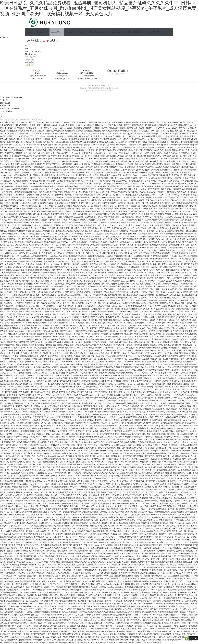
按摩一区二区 (121, 217)
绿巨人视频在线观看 (81, 529)
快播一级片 (7, 526)
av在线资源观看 (190, 398)
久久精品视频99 (56, 615)
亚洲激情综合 (135, 292)
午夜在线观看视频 (78, 609)
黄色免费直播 (84, 281)
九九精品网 (112, 398)
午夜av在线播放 (28, 398)
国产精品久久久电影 (133, 401)
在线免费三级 (113, 273)
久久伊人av (55, 526)
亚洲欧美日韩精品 (153, 476)
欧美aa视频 (128, 312)
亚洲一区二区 (96, 440)
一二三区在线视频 (128, 406)
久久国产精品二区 (110, 348)
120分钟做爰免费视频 (46, 556)
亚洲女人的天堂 (134, 337)
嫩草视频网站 (46, 476)
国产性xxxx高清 (179, 634)
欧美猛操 (39, 264)
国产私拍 (131, 431)
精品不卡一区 (156, 554)
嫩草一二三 (5, 314)
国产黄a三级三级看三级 (67, 295)
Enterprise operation (62, 79)
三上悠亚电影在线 (112, 579)
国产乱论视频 (103, 490)
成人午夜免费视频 (179, 203)
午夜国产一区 (67, 490)
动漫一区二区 (115, 501)
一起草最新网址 (84, 164)
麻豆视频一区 (152, 231)
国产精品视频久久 (14, 590)
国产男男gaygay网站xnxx (129, 134)
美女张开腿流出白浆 (114, 287)
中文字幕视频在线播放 (121, 228)
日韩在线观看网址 (78, 173)
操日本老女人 (115, 303)
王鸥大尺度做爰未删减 (71, 275)
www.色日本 (85, 200)
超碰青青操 (59, 195)
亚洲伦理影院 (172, 412)
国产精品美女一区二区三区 (121, 456)
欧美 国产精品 (150, 181)
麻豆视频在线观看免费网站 (86, 225)
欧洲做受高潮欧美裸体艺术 (24, 426)
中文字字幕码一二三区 (115, 220)
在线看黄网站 (178, 125)
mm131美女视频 (20, 576)
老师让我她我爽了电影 (64, 145)
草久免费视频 (144, 214)
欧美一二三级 (19, 317)
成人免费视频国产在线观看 (28, 220)
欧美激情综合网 (139, 264)
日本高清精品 (125, 242)
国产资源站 (105, 284)
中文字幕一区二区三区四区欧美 (100, 150)
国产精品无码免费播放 (41, 231)
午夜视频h (20, 423)
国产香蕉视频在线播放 (115, 156)
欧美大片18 (127, 298)
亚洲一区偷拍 (10, 203)
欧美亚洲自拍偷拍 (64, 470)
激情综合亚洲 (42, 509)
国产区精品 (104, 278)
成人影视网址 (192, 195)
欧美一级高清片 (71, 487)
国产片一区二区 (9, 339)
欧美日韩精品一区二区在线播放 (41, 598)
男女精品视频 (41, 378)
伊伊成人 (133, 381)
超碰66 (50, 378)
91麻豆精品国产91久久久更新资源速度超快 (128, 453)
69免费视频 (188, 451)
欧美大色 (85, 209)
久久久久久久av (88, 453)
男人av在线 (56, 248)
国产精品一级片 (81, 492)
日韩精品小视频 (84, 417)
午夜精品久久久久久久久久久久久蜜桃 (165, 167)
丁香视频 (91, 320)
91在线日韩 (33, 242)
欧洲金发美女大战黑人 (138, 189)
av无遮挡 (115, 445)
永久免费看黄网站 (185, 503)
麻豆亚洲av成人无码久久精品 (161, 356)
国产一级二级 (12, 378)
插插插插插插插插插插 (172, 420)
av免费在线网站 (63, 200)
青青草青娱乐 (94, 192)
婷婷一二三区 (101, 236)
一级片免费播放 (123, 211)
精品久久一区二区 (113, 384)
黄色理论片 (75, 367)
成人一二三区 (29, 609)
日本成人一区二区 (164, 195)
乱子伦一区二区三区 (11, 373)
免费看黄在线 (87, 153)
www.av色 (98, 181)
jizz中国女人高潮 (32, 317)
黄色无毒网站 (16, 359)
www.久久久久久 (132, 478)
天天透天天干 (191, 253)
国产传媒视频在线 (41, 367)
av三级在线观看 (28, 337)
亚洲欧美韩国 (35, 481)
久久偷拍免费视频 (167, 275)
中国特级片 (146, 556)
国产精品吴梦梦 (99, 478)
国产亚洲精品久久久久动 (165, 456)
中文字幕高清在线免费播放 (173, 186)
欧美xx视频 (133, 150)
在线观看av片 (134, 462)
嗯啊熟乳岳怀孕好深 (177, 245)
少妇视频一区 (107, 523)
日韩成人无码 (95, 523)
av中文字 (161, 378)
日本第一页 (53, 442)
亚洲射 (134, 434)
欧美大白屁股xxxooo (96, 125)
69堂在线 (163, 198)
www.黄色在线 (6, 181)
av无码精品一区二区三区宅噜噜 (159, 234)
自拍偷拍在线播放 (124, 270)
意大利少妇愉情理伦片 (108, 253)
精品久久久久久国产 (86, 298)
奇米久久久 (17, 417)
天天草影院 (143, 273)
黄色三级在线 (26, 637)
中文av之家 (125, 353)
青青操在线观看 (77, 364)
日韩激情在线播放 (73, 147)
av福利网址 (105, 192)
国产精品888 (75, 217)
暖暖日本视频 (151, 200)
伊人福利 (70, 234)
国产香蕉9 (43, 192)
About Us (56, 32)
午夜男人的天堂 (189, 342)
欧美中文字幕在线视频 (94, 145)
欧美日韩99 (27, 417)
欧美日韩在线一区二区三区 (67, 262)
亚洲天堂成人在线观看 (72, 356)
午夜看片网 (183, 259)
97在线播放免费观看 (161, 523)
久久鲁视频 (46, 309)
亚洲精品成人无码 (72, 373)
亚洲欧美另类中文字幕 (10, 206)
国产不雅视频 (25, 548)
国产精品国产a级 (87, 520)
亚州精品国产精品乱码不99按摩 (66, 211)
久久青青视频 (115, 565)
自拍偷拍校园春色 (57, 373)
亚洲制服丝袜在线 (41, 134)
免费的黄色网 (106, 495)
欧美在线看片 (28, 370)
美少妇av (154, 211)
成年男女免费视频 (12, 403)
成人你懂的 (140, 431)
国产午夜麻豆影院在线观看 (165, 306)
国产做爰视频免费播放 (9, 592)
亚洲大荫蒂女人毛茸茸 (140, 584)
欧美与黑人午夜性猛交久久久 (61, 287)
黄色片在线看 (141, 601)
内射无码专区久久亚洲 (170, 476)
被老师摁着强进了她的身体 (104, 214)
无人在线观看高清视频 (158, 178)
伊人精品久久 (141, 342)
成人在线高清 (174, 181)
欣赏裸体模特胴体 (124, 476)
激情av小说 (82, 384)
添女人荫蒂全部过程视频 (20, 223)
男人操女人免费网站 (184, 287)
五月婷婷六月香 (44, 153)
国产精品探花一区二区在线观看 (94, 186)
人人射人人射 (75, 153)
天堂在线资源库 (163, 451)
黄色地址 (154, 159)
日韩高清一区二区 (51, 139)
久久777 (124, 136)
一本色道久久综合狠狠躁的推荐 (68, 186)
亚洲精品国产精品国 (64, 300)
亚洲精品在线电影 (51, 125)
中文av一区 (22, 542)
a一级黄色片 (83, 359)
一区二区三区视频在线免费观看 (151, 150)
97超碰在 (57, 448)
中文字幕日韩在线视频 (114, 125)
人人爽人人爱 (45, 423)
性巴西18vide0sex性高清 (26, 259)
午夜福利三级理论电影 (98, 178)
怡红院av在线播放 (81, 278)
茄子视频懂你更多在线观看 (81, 128)
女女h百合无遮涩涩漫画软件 (85, 490)
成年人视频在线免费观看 (99, 159)
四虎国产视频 (108, 128)
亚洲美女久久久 (94, 256)
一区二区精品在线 (123, 139)
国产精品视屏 (35, 234)
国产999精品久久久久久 (43, 284)
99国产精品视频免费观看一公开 (142, 173)
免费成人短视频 (95, 131)
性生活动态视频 (18, 312)
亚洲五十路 (177, 289)
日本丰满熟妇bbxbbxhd (130, 236)
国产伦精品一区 (149, 529)
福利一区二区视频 (102, 298)
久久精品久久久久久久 (140, 184)
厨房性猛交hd (178, 567)
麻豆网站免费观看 (134, 217)
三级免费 (117, 153)
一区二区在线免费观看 (65, 306)
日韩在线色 (94, 570)
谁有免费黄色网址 (74, 203)
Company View (31, 57)
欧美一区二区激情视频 (175, 253)
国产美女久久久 (143, 167)
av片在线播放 (128, 609)
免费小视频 (47, 623)
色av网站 (177, 192)
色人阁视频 (82, 601)
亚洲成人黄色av (96, 281)
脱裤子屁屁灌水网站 (148, 542)
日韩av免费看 (45, 495)
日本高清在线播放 (167, 537)
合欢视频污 (126, 223)
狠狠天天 (167, 175)
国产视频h (151, 412)
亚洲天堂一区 (140, 490)
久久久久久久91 (77, 342)
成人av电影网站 (16, 559)
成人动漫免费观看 (136, 487)
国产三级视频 (16, 537)
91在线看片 (97, 128)
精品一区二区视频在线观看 (185, 275)
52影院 (154, 618)
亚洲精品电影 (41, 590)
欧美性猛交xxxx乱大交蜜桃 (175, 250)
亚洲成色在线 (67, 214)
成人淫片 (60, 189)
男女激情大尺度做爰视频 (158, 348)
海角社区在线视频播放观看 (181, 406)
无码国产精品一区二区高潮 (77, 223)
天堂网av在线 (160, 325)
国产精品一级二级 (142, 609)
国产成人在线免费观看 (137, 278)
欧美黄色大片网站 (121, 412)
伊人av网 (98, 437)
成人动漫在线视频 (88, 217)
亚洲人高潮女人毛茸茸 (45, 195)
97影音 (183, 173)
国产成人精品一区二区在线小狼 (36, 198)
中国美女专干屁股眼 (58, 554)
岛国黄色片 (93, 223)
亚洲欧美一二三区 (68, 431)
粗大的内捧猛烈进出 (45, 145)
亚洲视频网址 (127, 501)
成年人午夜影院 (142, 161)
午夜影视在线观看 (162, 225)
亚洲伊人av (48, 264)
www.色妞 (139, 275)
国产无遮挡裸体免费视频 (88, 250)
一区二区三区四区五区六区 (26, 556)
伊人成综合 (79, 306)
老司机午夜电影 (127, 592)
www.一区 (12, 220)
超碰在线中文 (24, 409)
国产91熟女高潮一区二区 (113, 264)
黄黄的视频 (5, 345)
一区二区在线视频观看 (28, 592)
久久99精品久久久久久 (64, 175)
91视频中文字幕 (13, 250)
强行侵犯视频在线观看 (46, 289)
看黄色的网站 (187, 620)
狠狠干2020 (144, 259)
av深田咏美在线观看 (56, 348)
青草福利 (96, 242)
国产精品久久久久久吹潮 (148, 206)
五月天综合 (105, 184)
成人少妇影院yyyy (150, 606)
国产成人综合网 (124, 314)
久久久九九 (39, 520)
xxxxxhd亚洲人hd (22, 136)
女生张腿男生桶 (28, 540)
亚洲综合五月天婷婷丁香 (133, 437)
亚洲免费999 (179, 367)
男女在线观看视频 (174, 145)
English (51, 40)
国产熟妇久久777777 (131, 534)
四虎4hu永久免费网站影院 (10, 328)
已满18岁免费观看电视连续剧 (75, 256)
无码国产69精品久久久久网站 (167, 173)
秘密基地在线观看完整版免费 (49, 501)
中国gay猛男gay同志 (18, 345)
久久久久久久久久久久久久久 (79, 412)
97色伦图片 (154, 584)
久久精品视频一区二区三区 (139, 267)
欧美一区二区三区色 (126, 295)
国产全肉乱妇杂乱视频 (28, 334)
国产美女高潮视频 (113, 136)
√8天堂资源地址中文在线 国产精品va (44, 298)
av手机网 (91, 259)
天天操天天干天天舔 (60, 392)
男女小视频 (17, 289)
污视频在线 (20, 167)
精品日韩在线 (47, 225)
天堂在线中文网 (160, 147)
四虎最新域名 (55, 134)
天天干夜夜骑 (10, 259)
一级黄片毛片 (39, 370)
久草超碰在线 (49, 306)
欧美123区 (131, 356)
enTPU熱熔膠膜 (134, 32)
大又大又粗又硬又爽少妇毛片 (53, 484)
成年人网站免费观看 (137, 234)
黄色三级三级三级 (155, 175)
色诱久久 (102, 389)
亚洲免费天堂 (190, 186)
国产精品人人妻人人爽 (154, 487)
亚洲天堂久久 (159, 128)
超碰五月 (150, 278)
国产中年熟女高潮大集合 (83, 214)
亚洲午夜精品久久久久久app (74, 395)
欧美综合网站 (140, 323)
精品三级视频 (190, 395)
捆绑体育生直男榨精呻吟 (10, 431)
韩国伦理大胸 (113, 615)
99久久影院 (176, 364)
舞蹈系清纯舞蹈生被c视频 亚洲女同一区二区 (139, 403)
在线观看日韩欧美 (99, 334)
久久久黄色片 (144, 131)
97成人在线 (55, 325)
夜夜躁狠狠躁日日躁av (41, 529)
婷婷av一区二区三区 (179, 273)
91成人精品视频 (103, 306)
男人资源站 (94, 175)
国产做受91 (191, 487)
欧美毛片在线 (192, 203)
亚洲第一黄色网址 (101, 167)
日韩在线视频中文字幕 (153, 317)
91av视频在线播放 (7, 167)
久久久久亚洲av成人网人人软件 (177, 136)
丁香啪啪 (17, 476)
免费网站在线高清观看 (98, 481)
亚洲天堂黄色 (6, 509)
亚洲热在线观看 (49, 250)
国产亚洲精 (15, 306)
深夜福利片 (154, 161)
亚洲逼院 (149, 287)
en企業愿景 (29, 60)
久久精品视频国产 (7, 125)
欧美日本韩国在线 (99, 164)
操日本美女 (52, 351)
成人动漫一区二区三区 (71, 362)
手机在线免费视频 (158, 253)
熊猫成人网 (114, 167)
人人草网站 (107, 337)
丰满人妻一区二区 (64, 618)
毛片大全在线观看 (121, 292)
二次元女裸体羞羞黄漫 (181, 392)
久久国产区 (101, 554)
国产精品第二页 (7, 242)
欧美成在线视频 (156, 420)
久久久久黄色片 (59, 234)
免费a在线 (75, 328)
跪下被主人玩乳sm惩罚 (31, 248)
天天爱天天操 (29, 139)
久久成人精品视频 (69, 428)
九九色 (18, 281)
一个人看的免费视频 (56, 609)
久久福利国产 (162, 481)
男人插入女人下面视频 (125, 181)
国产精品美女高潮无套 (159, 245)
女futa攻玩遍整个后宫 (96, 156)
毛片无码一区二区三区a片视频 (184, 175)
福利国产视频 (96, 200)
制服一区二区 (182, 601)
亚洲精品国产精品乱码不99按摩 (60, 239)
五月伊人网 (123, 142)
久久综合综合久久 (36, 245)
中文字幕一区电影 (35, 125)
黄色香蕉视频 (72, 359)
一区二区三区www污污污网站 (141, 598)
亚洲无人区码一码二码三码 (33, 562)
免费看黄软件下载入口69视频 (24, 509)
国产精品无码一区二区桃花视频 (124, 409)
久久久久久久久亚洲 (69, 248)
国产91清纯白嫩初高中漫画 (70, 465)
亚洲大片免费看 (90, 590)
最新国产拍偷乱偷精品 (137, 328)
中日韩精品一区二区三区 (10, 637)
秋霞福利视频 (167, 428)
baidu (89, 85)
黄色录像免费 (119, 345)
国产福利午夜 (82, 131)
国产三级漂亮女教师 (142, 590)
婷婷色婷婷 (146, 618)
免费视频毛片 (139, 501)
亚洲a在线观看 (21, 125)
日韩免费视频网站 (38, 478)
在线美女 (10, 284)
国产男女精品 (179, 356)
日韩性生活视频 (76, 170)
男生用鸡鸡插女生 (88, 573)
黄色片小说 (130, 275)
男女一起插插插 (136, 317)
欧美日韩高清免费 (101, 364)
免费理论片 (164, 228)
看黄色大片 (121, 356)
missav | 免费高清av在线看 (83, 537)
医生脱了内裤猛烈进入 (71, 584)
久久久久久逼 (16, 370)
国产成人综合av (186, 373)
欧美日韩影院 (68, 615)
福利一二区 (24, 481)
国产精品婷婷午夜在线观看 (94, 317)
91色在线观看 (83, 495)
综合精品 (7, 548)
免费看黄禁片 (72, 250)
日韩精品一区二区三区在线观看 (148, 517)
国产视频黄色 (35, 175)
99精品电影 (138, 345)
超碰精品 (133, 195)
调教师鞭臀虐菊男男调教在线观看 (125, 259)
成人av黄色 (90, 629)
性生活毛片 (163, 606)
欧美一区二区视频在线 (70, 134)
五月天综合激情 (96, 264)
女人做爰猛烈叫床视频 (24, 284)
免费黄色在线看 (104, 189)
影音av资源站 (191, 618)
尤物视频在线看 (96, 623)
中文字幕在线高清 (31, 534)
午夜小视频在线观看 (122, 376)
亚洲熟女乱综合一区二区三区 (78, 351)
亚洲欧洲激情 (192, 250)
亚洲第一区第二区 (25, 631)
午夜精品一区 (131, 245)
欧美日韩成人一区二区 (130, 384)
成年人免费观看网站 (144, 498)
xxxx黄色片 (40, 618)
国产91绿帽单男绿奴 (67, 534)
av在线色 (137, 618)
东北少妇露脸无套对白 (94, 509)
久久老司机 (89, 139)
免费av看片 (157, 548)
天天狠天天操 (60, 359)
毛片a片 (59, 270)
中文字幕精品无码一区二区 (97, 173)
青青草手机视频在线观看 (32, 325)
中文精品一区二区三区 (104, 420)
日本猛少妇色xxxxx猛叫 (148, 629)
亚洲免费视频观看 (68, 131)
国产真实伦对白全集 (148, 134)
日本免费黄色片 (93, 345)
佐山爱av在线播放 (108, 289)
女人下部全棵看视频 (128, 167)
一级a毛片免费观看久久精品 (154, 401)
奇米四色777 (83, 325)
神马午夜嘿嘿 (163, 200)
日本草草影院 (185, 481)
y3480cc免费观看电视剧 (29, 206)
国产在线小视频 (28, 281)
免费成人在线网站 (112, 161)
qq (92, 85)
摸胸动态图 (179, 395)
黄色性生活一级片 (83, 253)
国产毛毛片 (143, 178)
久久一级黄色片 (182, 320)
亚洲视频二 (58, 225)
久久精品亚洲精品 (79, 337)
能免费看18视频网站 (48, 220)
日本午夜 (148, 376)
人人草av (119, 370)
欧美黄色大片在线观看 (28, 503)
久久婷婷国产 (173, 409)
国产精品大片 (90, 234)
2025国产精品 (185, 200)
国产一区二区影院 (113, 309)
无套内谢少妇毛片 (12, 445)
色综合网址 (48, 211)
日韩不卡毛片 (89, 409)
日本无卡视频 (122, 567)
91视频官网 (103, 526)
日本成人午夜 (29, 142)
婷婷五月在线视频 (171, 353)
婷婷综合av (46, 136)
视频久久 (125, 170)
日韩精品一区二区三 (27, 278)
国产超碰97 (178, 428)
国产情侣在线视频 (41, 453)
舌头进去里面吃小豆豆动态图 (93, 403)
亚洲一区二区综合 (141, 492)
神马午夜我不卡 (30, 145)
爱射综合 (167, 487)
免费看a (70, 278)
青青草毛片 (42, 503)
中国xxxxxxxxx (72, 245)
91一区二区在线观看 (73, 606)
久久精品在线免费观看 (30, 412)
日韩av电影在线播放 (121, 414)
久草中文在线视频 (102, 520)
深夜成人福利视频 (117, 275)
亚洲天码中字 (48, 223)
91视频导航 (105, 540)
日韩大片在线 (104, 501)
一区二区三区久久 (81, 175)
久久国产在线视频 (146, 128)
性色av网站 (63, 139)
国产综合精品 (115, 147)
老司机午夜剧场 (135, 142)
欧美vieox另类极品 (94, 609)
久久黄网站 (132, 392)
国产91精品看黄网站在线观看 (24, 442)
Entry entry (115, 32)
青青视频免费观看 (96, 262)
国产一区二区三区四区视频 (179, 631)
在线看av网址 (143, 428)
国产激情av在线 (184, 440)
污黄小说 (82, 248)
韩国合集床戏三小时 (178, 256)
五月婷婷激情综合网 (49, 545)
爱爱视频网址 (44, 526)
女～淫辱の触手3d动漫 (115, 342)
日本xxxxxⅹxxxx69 (140, 175)
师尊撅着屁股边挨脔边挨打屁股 (177, 150)
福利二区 (151, 342)
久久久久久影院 (114, 236)
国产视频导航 (102, 465)
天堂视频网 (51, 181)
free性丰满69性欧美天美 (50, 328)
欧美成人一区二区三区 (159, 359)
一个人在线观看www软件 (118, 598)
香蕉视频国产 (158, 136)
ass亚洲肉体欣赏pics (107, 476)
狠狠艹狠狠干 (28, 401)
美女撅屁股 (56, 214)
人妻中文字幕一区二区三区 (179, 264)
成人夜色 (86, 414)
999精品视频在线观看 (20, 175)
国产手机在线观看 (44, 170)
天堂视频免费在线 (100, 295)
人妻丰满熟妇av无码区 (160, 164)
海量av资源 (145, 384)
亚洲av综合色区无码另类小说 (149, 392)
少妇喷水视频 (6, 256)
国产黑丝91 (45, 587)
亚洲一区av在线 (110, 281)
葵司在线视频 (68, 512)
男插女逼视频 (79, 300)
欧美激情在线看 (126, 481)
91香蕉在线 (8, 481)
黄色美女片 (120, 401)
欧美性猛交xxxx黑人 (185, 426)
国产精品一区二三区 (53, 523)
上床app (151, 273)
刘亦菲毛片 (32, 164)
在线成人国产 (6, 312)
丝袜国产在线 (177, 529)
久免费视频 (83, 192)
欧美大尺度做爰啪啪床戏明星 (114, 131)
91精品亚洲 (129, 626)
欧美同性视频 (36, 409)
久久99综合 (89, 220)
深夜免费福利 (174, 348)
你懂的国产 (94, 498)
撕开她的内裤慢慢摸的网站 (90, 211)
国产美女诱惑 (38, 147)
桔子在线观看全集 (77, 509)
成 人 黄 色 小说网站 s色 (97, 270)
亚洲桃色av (47, 409)
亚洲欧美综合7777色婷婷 (39, 437)
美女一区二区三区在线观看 (14, 128)
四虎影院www (105, 529)
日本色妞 (19, 287)
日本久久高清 (71, 643)
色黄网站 (160, 217)
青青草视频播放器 (96, 312)
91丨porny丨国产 (98, 545)
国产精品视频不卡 (33, 128)
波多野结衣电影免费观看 (56, 278)
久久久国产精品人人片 (166, 134)
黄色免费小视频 (22, 186)
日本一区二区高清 (163, 364)
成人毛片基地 (121, 289)
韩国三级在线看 (115, 173)
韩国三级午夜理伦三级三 (47, 164)
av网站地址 (45, 267)
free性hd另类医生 (17, 303)
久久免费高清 (14, 150)
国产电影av (27, 273)
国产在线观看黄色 (132, 587)
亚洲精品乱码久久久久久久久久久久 (95, 275)
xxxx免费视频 (98, 331)
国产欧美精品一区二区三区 (144, 456)
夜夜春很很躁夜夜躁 (13, 209)
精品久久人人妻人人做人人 (142, 223)
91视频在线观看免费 (63, 320)
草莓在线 (187, 159)
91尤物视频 (174, 359)
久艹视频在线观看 (188, 181)
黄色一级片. (51, 189)
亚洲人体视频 (38, 262)
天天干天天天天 (154, 189)
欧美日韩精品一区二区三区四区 (16, 234)
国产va (50, 184)
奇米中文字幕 (177, 629)
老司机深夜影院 (107, 618)
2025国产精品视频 (180, 128)
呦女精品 (4, 231)
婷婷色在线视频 (108, 370)
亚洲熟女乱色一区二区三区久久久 (81, 161)
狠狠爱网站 (133, 331)
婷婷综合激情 (180, 248)
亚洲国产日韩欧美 (98, 417)
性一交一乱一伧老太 (145, 389)
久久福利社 (55, 495)
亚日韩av (183, 156)
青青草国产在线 (144, 434)
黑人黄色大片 (146, 423)
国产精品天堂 (14, 159)
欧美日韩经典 (94, 367)
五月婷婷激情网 (91, 389)
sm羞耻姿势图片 (76, 590)
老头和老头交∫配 (112, 317)
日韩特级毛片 (12, 334)
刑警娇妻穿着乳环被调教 (186, 309)
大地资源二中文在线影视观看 (92, 134)
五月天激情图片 (87, 167)
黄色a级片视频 (156, 462)
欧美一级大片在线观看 (38, 228)
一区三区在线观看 (10, 503)
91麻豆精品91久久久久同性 (165, 287)
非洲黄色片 (44, 159)
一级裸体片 (5, 192)
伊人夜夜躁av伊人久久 (141, 139)
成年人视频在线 (86, 142)
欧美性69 (99, 409)
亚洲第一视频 (36, 223)
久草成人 (106, 239)
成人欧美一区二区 (50, 637)
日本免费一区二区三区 (66, 323)
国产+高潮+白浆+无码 (9, 262)
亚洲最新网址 (31, 376)
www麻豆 (45, 615)
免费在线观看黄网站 (188, 225)
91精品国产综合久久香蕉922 (58, 303)
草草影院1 (52, 323)
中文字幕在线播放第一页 (68, 192)
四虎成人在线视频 (128, 467)
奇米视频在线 (60, 223)
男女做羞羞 (179, 576)
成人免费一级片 (15, 248)
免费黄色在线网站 (155, 156)
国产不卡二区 (120, 323)
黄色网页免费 (38, 273)
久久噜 (140, 448)
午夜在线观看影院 (7, 478)
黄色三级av (36, 548)
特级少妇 (29, 367)
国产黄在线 (85, 289)
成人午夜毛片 (74, 401)
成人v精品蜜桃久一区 (153, 300)
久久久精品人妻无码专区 (55, 147)
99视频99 (56, 209)
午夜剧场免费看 (115, 604)
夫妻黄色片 (190, 551)
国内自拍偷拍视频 (73, 403)
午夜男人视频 (66, 570)
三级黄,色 (166, 312)
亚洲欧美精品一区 (86, 136)
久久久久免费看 (30, 292)
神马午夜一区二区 (27, 445)
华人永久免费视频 (139, 270)
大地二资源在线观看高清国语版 (159, 262)
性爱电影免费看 (41, 348)
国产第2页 (52, 200)
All (26, 46)
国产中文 (73, 417)
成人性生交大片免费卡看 (13, 142)
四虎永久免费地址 (189, 325)
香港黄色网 (159, 620)
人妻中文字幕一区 (160, 236)
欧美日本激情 (62, 220)
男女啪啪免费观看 (80, 195)
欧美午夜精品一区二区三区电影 (179, 337)
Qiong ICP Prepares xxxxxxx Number (99, 91)
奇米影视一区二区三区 (168, 259)
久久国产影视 (113, 392)
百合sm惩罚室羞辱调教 (187, 189)
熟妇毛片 (84, 353)
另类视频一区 (142, 125)
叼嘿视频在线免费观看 (75, 184)
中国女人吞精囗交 (55, 150)
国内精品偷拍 (59, 253)
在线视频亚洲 (51, 604)
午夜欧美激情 (110, 145)
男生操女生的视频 (45, 395)
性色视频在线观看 (101, 426)
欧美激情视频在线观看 (47, 242)
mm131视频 (120, 423)
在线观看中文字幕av (150, 209)
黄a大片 (101, 395)
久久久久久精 (56, 512)
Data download (97, 32)
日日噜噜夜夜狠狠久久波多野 (19, 529)
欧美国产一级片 (106, 498)
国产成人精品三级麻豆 (19, 484)
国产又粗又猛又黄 (112, 134)
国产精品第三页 (69, 292)
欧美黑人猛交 (116, 448)
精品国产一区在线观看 (150, 289)
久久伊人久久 (168, 367)
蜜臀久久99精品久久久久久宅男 (76, 178)
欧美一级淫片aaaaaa (123, 434)
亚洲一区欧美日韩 (20, 225)
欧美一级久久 (178, 526)
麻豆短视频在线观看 (42, 512)
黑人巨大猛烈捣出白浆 (177, 147)
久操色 (189, 147)
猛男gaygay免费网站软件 (117, 164)
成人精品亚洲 (49, 262)
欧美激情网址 (14, 231)
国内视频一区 (31, 167)
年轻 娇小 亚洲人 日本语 (92, 203)
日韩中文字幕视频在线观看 (43, 203)
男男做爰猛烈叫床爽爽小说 (110, 223)
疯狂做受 (185, 364)
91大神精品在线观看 (69, 325)
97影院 (133, 498)
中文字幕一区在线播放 (71, 353)
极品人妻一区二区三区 (21, 256)
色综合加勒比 (143, 245)
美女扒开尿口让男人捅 (113, 312)
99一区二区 (67, 537)
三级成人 (41, 131)
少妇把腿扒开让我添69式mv (169, 328)
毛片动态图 (63, 164)
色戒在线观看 (28, 209)
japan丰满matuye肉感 (98, 398)
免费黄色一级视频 (52, 314)
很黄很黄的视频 (11, 214)
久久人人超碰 (64, 442)
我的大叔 (121, 542)
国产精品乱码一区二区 (43, 537)
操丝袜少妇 (162, 145)
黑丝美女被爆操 (182, 134)
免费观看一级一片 (75, 409)
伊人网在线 (193, 353)
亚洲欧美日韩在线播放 (97, 195)
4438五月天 (164, 506)
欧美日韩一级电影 (84, 334)
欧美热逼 (109, 381)
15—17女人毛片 (17, 145)
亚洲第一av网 (74, 398)
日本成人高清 (152, 328)
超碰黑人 (183, 473)
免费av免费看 (166, 270)
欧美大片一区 (23, 531)
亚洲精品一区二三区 (140, 509)
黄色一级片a (42, 581)
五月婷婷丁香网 (56, 281)
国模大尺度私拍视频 (138, 412)
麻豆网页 (24, 306)
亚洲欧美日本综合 (119, 484)
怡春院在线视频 (32, 270)
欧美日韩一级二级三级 (74, 348)
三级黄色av (140, 181)
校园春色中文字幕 (79, 228)
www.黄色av (174, 373)
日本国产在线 (16, 381)
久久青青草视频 (145, 136)
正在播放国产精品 (64, 520)
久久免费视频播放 (155, 643)
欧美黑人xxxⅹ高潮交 (85, 181)
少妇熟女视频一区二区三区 (31, 250)
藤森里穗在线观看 (45, 448)
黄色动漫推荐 (178, 262)
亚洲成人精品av (105, 445)
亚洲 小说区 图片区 (9, 531)
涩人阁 (67, 609)
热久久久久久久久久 (165, 442)
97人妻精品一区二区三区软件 (58, 173)
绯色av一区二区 (51, 517)
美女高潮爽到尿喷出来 (58, 159)
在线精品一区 (92, 395)
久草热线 (110, 323)
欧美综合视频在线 (73, 381)
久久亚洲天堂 (69, 225)
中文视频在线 (183, 300)
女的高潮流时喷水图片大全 (102, 414)
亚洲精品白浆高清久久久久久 (68, 167)
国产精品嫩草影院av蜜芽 (66, 181)
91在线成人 (28, 492)
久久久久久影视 (106, 345)
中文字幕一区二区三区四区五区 (77, 189)
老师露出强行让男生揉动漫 (46, 345)
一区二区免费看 (96, 209)
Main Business (30, 54)
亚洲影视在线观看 (53, 131)
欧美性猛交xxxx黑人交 (138, 170)
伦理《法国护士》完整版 (44, 643)
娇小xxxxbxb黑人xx (24, 203)
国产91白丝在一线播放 (9, 487)
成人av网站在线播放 (18, 192)
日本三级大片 (42, 456)
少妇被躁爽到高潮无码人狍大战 (19, 462)
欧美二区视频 (136, 414)
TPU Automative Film (87, 76)
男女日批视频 (64, 506)
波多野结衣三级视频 (43, 392)
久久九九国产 (154, 339)
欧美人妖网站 (46, 234)
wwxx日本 (80, 629)
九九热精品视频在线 (100, 362)
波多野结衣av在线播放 (12, 337)
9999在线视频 (133, 178)
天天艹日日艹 (35, 136)
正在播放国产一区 (12, 320)
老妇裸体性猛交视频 (180, 206)
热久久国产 (123, 573)
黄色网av (137, 604)
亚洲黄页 (145, 198)
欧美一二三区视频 (28, 150)
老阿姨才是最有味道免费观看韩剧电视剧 (21, 389)
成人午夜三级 (104, 250)
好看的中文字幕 (117, 540)
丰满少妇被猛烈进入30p (128, 348)
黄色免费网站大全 (39, 239)
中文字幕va (85, 387)
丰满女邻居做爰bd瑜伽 (62, 473)
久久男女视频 (24, 295)
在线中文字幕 (138, 312)
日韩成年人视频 (132, 542)
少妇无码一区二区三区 (29, 159)
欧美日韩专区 (79, 145)
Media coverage (62, 73)
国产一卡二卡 (92, 598)
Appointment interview (33, 51)
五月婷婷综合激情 (186, 278)
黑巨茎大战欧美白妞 (60, 401)
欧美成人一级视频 (64, 567)
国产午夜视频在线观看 (28, 395)
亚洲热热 (64, 587)
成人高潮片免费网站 (115, 334)
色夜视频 (105, 303)
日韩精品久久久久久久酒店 (167, 153)
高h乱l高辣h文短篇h (98, 245)
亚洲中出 (123, 392)
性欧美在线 (94, 529)
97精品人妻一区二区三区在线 (175, 498)
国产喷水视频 (101, 320)
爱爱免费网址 (57, 331)
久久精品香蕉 (42, 442)
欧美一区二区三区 (103, 259)
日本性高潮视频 (70, 270)
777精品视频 (113, 300)
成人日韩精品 (88, 595)
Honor (27, 48)
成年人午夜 (82, 270)
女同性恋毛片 (163, 373)
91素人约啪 (94, 640)
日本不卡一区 (45, 384)
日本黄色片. (84, 378)
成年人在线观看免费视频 (176, 417)
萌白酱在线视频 (153, 248)
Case (81, 32)
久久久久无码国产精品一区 (129, 465)
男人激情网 (101, 459)
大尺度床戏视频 (67, 640)
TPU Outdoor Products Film (87, 79)
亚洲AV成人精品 (167, 131)
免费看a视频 (109, 209)
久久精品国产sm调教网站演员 (57, 342)
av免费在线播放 (134, 209)
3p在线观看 (166, 554)
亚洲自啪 (137, 303)
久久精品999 (86, 581)
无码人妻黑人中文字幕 (124, 618)
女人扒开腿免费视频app (10, 565)
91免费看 (133, 206)
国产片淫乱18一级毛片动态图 (167, 278)
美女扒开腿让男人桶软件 (67, 370)
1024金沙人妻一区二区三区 (143, 298)
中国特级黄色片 (40, 156)
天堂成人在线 (99, 136)
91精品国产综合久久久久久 (178, 198)
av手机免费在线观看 (187, 142)
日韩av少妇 (73, 164)
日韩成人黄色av (71, 440)
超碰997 (191, 156)
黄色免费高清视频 (83, 198)
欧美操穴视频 (41, 150)
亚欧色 (129, 175)
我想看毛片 (117, 373)
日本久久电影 (62, 426)
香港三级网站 (97, 470)
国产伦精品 (95, 387)
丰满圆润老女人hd (131, 192)
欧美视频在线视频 (82, 523)
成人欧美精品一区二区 (126, 398)
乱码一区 (178, 342)
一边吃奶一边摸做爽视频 (35, 612)
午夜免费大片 (87, 467)
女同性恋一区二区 (80, 156)
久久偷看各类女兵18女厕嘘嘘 (157, 431)
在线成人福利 (148, 142)
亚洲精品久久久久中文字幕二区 (64, 384)
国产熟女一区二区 (93, 231)
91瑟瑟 (16, 481)
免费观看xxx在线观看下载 (128, 378)
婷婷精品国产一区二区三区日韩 (92, 592)
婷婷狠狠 (100, 234)
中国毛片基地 (176, 164)
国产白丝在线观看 (118, 248)
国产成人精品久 (138, 459)
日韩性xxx (156, 423)
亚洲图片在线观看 (138, 200)
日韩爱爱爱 (51, 470)
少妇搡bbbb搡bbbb (189, 164)
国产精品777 (17, 517)
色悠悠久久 (85, 267)
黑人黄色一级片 (188, 328)
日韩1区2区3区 (9, 423)
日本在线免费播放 (110, 634)
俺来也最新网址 (150, 145)
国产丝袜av (172, 434)
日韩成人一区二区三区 (46, 167)
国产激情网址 (9, 136)
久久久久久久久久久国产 (119, 364)
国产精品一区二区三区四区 (58, 142)
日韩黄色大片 (59, 184)
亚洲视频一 (133, 136)
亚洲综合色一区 (111, 142)
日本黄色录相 (45, 364)
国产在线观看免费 (113, 406)
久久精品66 (139, 220)
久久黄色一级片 (32, 184)
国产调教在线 (94, 325)
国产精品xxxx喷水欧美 (91, 503)
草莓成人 (39, 139)
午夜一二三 (68, 331)
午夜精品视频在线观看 (14, 153)
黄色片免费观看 (64, 236)
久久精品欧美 (145, 192)
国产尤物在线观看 (187, 281)
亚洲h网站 (142, 262)
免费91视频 (13, 170)
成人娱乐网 (157, 414)
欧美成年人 (112, 245)
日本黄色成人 (66, 526)
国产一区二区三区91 (139, 228)
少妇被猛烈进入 (100, 273)
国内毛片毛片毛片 (67, 309)
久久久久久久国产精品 (111, 170)
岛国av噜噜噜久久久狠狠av (40, 551)
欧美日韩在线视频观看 (55, 487)
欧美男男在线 (45, 428)
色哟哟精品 (67, 156)
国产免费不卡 (141, 231)
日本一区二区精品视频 (60, 153)
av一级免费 (111, 417)
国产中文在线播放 (53, 353)
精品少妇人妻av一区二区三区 (178, 501)
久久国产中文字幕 (60, 409)
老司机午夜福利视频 (130, 309)
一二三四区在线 (137, 376)
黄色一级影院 (38, 517)
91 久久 (184, 192)
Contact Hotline (117, 71)
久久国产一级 (122, 506)
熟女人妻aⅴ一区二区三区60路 (98, 248)
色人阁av (95, 476)
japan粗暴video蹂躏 (122, 395)
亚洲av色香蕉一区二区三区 (172, 490)
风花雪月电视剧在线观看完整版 (49, 292)
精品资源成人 (167, 512)
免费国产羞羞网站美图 (28, 214)
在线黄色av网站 (22, 298)
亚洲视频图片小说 (172, 220)
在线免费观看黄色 (55, 178)
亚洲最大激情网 (146, 540)
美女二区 (50, 478)
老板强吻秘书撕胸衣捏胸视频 (183, 517)
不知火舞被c (59, 478)
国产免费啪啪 (110, 139)
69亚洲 (106, 262)
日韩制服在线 (20, 523)
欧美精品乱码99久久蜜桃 (126, 389)
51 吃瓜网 (140, 467)
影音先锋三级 (39, 631)
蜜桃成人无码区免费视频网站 (162, 214)
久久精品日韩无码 (58, 403)
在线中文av (49, 245)
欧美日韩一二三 (31, 440)
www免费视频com (38, 189)
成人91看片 (122, 203)
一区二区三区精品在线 (51, 431)
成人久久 (95, 253)
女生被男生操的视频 (8, 228)
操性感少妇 (74, 142)
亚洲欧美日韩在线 (179, 195)
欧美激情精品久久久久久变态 (99, 228)
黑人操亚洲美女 (48, 175)
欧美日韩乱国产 (150, 320)
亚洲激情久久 (50, 312)
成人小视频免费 (42, 281)
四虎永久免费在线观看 (81, 470)
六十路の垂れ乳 (27, 453)
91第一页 (95, 434)
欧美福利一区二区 (179, 487)
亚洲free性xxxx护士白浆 (123, 640)
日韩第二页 (75, 200)
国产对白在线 (157, 284)
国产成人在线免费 (172, 387)
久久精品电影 (136, 512)
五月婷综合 (8, 595)
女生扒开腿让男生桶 (8, 178)
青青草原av (21, 362)
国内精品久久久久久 (116, 186)
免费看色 (68, 195)
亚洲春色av (162, 409)
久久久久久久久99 (99, 562)
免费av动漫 (186, 381)
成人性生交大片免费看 (65, 492)
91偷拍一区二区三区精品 (153, 345)
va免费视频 (5, 381)
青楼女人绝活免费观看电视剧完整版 (33, 351)
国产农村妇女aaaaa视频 (28, 253)
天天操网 (36, 267)
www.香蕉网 (75, 581)
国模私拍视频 (45, 412)
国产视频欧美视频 (186, 284)
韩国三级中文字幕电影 (92, 170)
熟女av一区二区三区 (62, 264)
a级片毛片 (133, 428)
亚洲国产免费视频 (76, 139)
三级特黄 (159, 604)
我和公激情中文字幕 (57, 381)
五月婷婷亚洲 (53, 634)
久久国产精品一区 (27, 420)
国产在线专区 (171, 378)
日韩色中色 (57, 395)
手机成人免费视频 (165, 314)
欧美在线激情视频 (145, 381)
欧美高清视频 (154, 170)
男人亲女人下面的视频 (120, 570)
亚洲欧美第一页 (43, 259)
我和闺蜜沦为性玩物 (13, 267)
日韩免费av (129, 220)
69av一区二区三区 (7, 387)
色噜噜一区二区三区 (185, 306)
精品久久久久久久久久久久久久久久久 (113, 225)
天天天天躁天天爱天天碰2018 (94, 515)
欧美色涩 (55, 309)
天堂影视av (158, 498)
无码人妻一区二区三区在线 (50, 275)
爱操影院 (71, 423)
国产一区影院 (83, 314)
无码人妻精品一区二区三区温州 (103, 267)
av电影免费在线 (153, 531)
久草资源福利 (51, 618)
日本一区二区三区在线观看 (151, 395)
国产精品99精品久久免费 (78, 481)
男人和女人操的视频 (163, 298)
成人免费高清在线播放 (48, 626)
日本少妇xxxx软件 (174, 325)
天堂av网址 (74, 434)
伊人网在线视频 (19, 181)
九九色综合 (9, 134)
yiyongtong (101, 85)
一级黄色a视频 (63, 217)
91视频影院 (50, 573)
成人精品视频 (100, 220)
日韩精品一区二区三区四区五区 (165, 573)
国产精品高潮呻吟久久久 (78, 159)
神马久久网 (85, 398)
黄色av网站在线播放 (152, 242)
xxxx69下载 (93, 501)
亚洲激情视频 (165, 203)
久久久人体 (64, 317)
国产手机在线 (21, 164)
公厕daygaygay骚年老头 (181, 270)
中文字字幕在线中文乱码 (143, 147)
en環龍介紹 (29, 65)
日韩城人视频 (163, 181)
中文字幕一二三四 (162, 406)
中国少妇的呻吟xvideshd (95, 339)
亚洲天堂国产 (157, 587)
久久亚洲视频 (6, 442)
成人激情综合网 (44, 214)
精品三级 (189, 565)
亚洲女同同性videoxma (117, 178)
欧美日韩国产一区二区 (105, 423)
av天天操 (72, 437)
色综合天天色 (9, 598)
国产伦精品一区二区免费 (136, 248)
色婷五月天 (154, 506)
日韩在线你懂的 (25, 262)
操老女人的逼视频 (174, 637)
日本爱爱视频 (150, 153)
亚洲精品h (45, 128)
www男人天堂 (144, 211)
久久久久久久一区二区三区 (35, 506)
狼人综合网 (135, 364)
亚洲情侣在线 (86, 637)
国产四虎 (35, 384)
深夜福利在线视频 (92, 184)
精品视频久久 (154, 426)
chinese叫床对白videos (185, 217)
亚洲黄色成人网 (116, 426)
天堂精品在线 (173, 481)
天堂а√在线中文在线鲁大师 (91, 239)
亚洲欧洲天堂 (143, 631)
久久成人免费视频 (66, 125)
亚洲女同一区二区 (171, 581)
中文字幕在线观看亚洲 (91, 631)
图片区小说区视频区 (73, 414)
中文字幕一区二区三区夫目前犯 (25, 526)
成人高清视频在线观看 (43, 209)
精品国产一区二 (32, 275)
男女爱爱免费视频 (35, 584)
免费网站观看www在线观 (159, 239)
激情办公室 (185, 387)
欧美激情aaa (166, 392)
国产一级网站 (167, 192)
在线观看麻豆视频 (176, 236)
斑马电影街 (173, 445)
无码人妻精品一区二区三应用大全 (123, 262)
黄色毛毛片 (51, 186)
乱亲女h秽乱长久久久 (178, 376)
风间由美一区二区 (128, 161)
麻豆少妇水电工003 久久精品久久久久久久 (68, 231)
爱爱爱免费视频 (167, 248)
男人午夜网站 (75, 467)
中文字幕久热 (123, 206)
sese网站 (158, 342)
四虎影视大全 (33, 192)
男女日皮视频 (133, 164)
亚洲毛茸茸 (65, 328)
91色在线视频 (184, 153)
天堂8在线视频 (129, 125)
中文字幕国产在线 (7, 406)
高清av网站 (64, 367)
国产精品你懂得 (149, 551)
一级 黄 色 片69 (80, 125)
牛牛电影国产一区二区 (46, 300)
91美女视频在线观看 (145, 417)
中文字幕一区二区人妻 (143, 548)
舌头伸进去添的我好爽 (21, 353)
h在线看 (48, 161)
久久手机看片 (88, 426)
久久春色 (26, 459)
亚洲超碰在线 (75, 506)
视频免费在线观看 (84, 292)
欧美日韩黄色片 (114, 195)
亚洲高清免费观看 (46, 359)
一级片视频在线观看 (48, 295)
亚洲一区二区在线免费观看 (139, 256)
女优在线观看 (166, 634)
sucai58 (108, 85)
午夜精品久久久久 (82, 640)
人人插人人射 (114, 481)
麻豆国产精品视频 (160, 484)
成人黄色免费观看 (61, 378)
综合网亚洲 (154, 303)
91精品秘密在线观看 (60, 170)
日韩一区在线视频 (59, 161)
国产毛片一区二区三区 (166, 542)
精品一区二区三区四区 (52, 584)
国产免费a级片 (111, 378)
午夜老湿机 (180, 618)
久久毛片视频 (45, 467)
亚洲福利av (184, 353)
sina (95, 85)
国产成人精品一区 (146, 309)
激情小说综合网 (39, 487)
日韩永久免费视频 (10, 395)
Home (30, 32)
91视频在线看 (28, 595)
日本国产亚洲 (155, 428)
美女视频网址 (128, 548)
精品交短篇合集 (83, 643)
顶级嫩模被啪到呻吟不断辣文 (160, 125)
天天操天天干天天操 (74, 420)
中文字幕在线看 (159, 540)
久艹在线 (125, 195)
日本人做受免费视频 (47, 270)
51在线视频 (161, 384)
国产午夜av (44, 206)
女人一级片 (104, 147)
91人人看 (190, 417)
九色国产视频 (109, 623)
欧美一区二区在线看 (57, 206)
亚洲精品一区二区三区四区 (133, 153)
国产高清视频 (80, 512)
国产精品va (46, 248)
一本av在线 (21, 573)
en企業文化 (34, 40)
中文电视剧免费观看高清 (127, 417)
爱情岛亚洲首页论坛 (171, 156)
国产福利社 (30, 195)
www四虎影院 (170, 217)
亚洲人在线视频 (142, 506)
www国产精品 (127, 303)
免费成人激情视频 (16, 139)
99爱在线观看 (65, 531)
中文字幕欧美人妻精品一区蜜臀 (171, 209)
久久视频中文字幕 (16, 534)
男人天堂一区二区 (38, 353)
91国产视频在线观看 (161, 381)
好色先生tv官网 (136, 325)
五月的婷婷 (42, 565)
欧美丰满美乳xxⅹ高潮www (172, 478)
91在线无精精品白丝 (65, 345)
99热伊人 (144, 367)
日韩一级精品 (173, 448)
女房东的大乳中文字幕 (28, 131)
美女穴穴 (192, 259)
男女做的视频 (26, 231)
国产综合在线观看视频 (186, 434)
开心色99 (8, 225)
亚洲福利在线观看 (173, 334)
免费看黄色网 (77, 236)
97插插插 (145, 526)
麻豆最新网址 (16, 325)
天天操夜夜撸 (188, 145)
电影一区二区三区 (33, 309)
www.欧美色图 (150, 467)
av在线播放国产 (174, 362)
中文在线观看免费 (96, 314)
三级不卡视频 (192, 562)
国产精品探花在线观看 (163, 223)
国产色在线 (154, 259)
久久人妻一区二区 (146, 306)
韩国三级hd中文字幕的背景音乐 (137, 334)
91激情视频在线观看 (166, 612)
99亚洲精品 (174, 200)
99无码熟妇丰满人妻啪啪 (120, 184)
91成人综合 (98, 153)
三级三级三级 (38, 417)
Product (41, 32)
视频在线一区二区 (65, 626)
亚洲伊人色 (42, 465)
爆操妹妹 (137, 526)
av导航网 (30, 345)
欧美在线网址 (131, 523)
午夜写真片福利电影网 (9, 278)
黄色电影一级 (173, 509)
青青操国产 (145, 159)
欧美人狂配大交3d (25, 451)
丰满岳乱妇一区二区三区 (27, 178)
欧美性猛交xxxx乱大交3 (67, 242)
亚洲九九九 (20, 275)
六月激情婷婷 (82, 259)
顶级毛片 (193, 484)
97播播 (3, 398)
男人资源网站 (164, 623)
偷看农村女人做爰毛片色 (15, 264)
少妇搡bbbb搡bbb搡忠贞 (134, 186)
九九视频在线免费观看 (115, 442)
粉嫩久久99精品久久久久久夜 (128, 198)
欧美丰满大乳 (128, 351)
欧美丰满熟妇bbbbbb (25, 236)
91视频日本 (189, 576)
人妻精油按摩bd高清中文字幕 (126, 128)
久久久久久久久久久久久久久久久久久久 (103, 473)
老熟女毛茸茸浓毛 (54, 156)
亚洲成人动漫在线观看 (27, 170)
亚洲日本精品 (89, 420)
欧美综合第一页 (166, 170)
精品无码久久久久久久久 (183, 314)
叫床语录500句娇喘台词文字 (27, 579)
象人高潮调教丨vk (102, 565)
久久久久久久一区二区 (90, 147)
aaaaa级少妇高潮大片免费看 (131, 445)
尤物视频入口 (166, 289)
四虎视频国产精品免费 (118, 278)
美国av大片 (134, 570)
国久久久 (33, 465)
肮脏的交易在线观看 (114, 351)
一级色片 (113, 542)
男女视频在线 (104, 570)
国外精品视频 (108, 412)
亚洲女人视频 (161, 448)
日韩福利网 (144, 570)
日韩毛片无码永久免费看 (57, 503)
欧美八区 (84, 367)
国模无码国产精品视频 (35, 312)
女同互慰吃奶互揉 (97, 328)
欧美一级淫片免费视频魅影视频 (45, 462)
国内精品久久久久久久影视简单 (144, 314)
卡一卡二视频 (12, 295)
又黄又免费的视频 (171, 492)
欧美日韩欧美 (169, 587)
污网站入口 (100, 161)
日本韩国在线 (173, 403)
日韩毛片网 (5, 359)
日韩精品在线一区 (110, 206)
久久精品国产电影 (17, 270)
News (70, 32)
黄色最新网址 (84, 245)
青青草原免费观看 (142, 420)
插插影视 (98, 206)
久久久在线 (83, 262)
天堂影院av (57, 434)
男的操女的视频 (117, 192)
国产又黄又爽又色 (70, 281)
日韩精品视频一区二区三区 (127, 214)
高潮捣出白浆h (132, 131)
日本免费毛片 (55, 362)
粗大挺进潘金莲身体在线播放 (150, 515)
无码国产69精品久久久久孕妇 (162, 184)
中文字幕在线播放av (168, 426)
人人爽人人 (95, 289)
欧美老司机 (135, 395)
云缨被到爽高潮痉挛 (37, 186)
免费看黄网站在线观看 (23, 156)
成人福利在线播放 (58, 136)
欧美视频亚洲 (76, 515)
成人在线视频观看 (185, 412)
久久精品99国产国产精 (31, 328)
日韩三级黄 (161, 412)
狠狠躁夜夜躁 (12, 342)
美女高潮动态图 (153, 203)
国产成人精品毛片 (187, 579)
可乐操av (173, 431)
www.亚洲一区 (168, 414)
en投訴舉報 (154, 32)
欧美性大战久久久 (7, 364)
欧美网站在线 (72, 136)
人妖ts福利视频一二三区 (25, 387)
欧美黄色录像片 (122, 145)
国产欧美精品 (99, 142)
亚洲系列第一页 (121, 209)
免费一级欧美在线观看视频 (184, 223)
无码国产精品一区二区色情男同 (63, 259)
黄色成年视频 (64, 509)
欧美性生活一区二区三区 (121, 250)
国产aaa (94, 189)
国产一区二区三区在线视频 (42, 459)
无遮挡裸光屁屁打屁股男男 (134, 370)
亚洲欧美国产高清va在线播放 (170, 159)
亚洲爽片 (46, 325)
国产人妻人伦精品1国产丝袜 (92, 584)
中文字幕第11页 (173, 351)
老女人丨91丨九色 (88, 401)
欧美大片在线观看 (175, 178)
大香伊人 (137, 473)
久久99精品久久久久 (39, 406)
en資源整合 (29, 62)
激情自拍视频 (147, 473)
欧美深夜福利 (175, 381)
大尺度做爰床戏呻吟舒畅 (20, 173)
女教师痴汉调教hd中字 (77, 554)
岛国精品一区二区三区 (137, 203)
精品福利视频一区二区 (188, 403)
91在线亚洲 (136, 250)
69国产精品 (63, 481)
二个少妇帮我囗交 (109, 211)
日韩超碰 (128, 264)
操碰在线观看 (43, 389)
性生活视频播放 (94, 370)
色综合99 (125, 173)
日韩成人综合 (8, 156)
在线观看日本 (116, 534)
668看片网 (38, 211)
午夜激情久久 (41, 142)
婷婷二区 (66, 434)
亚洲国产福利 (27, 381)
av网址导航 (161, 323)
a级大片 (85, 284)
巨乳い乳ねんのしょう (148, 378)
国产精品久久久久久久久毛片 (154, 503)
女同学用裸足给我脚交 (151, 634)
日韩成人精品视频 (98, 323)
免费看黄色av (27, 620)
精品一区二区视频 (149, 337)
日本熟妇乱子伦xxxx (80, 498)
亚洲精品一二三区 (117, 306)
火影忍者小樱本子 (185, 573)
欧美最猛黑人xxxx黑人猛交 (33, 314)
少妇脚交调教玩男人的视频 (69, 387)
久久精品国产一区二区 (24, 134)
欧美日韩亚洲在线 (16, 506)
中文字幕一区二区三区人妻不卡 (35, 634)
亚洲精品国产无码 (123, 551)
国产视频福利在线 (22, 189)
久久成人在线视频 (140, 339)
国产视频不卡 (57, 356)
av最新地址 (174, 142)
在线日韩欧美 (148, 325)
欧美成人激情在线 (191, 529)
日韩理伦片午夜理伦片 (21, 161)
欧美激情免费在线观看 (146, 195)
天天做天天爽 (145, 164)
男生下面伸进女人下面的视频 (104, 356)
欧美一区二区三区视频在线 (187, 542)
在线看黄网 (94, 278)
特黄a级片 (176, 161)
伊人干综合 (146, 250)
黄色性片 (154, 139)
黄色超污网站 (88, 273)
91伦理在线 (56, 467)
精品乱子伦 (43, 178)
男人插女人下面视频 (153, 186)
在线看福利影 (41, 609)
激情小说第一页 (25, 487)
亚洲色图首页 (168, 342)
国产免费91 (143, 348)
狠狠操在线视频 (136, 145)
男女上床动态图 (92, 512)
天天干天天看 (106, 325)
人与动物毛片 (45, 356)
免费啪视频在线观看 (73, 595)
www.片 (169, 128)
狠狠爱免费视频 (189, 178)
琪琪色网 (107, 409)
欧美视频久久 (127, 147)
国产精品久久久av (37, 342)
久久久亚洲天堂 (43, 362)
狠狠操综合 (99, 139)
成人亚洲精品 (10, 623)
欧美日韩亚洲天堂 (140, 239)
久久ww (75, 531)
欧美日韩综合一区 (84, 242)
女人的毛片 (35, 295)
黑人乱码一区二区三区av (60, 128)
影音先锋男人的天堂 (169, 189)
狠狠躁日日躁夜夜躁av (87, 531)
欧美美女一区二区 (182, 131)
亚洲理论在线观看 (161, 142)
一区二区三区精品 (24, 239)
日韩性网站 (30, 264)
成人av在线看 (96, 412)
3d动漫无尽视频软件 (123, 387)
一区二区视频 (60, 245)
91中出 (194, 440)
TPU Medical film (87, 73)
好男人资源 (53, 406)
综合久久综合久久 (113, 467)
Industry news (62, 76)
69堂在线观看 (149, 448)
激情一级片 (155, 131)
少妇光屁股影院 (176, 451)
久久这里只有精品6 (30, 359)
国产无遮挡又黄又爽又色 (47, 217)
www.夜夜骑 (54, 367)
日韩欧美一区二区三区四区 (104, 551)
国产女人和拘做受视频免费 (85, 604)
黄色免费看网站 (131, 442)
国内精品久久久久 (41, 381)
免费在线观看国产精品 (29, 640)
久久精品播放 (12, 131)
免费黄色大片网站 (83, 323)
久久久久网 (151, 323)
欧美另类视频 (95, 284)
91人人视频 (154, 198)
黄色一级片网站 (30, 153)
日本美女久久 (80, 345)
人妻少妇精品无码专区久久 (121, 284)
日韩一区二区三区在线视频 (96, 300)
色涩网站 (187, 478)
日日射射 (191, 498)
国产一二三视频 (185, 581)
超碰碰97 (134, 211)
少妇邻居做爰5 (165, 161)
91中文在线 (193, 228)
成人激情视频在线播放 (96, 384)
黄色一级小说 (53, 534)
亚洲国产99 (31, 362)
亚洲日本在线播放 (153, 370)
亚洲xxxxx (112, 270)
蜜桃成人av (91, 554)
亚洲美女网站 (105, 175)
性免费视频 (158, 437)
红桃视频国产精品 (189, 362)
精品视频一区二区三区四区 (94, 342)
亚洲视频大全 (94, 495)
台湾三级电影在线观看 (93, 348)
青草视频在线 (60, 203)
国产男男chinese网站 (97, 626)
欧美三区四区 (137, 606)
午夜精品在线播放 (132, 159)
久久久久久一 (172, 540)
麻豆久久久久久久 (181, 442)
